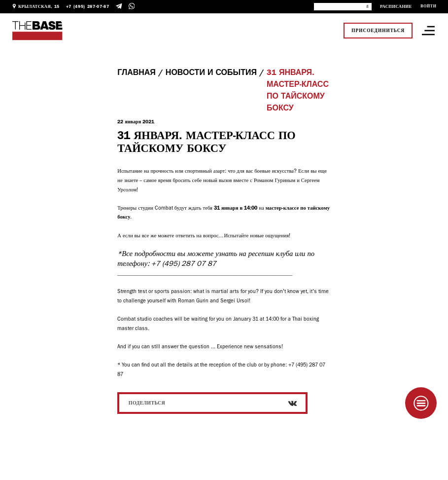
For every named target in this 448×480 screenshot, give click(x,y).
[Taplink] (421, 403)
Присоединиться (378, 31)
